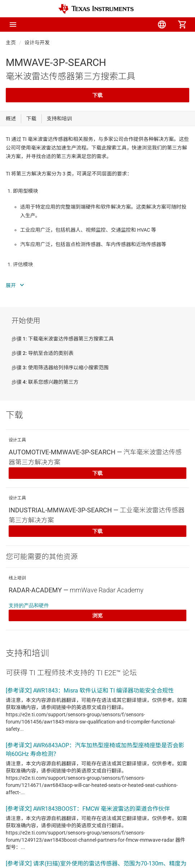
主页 (11, 43)
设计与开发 (37, 43)
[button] (13, 25)
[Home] (96, 9)
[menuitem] (122, 25)
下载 (97, 95)
